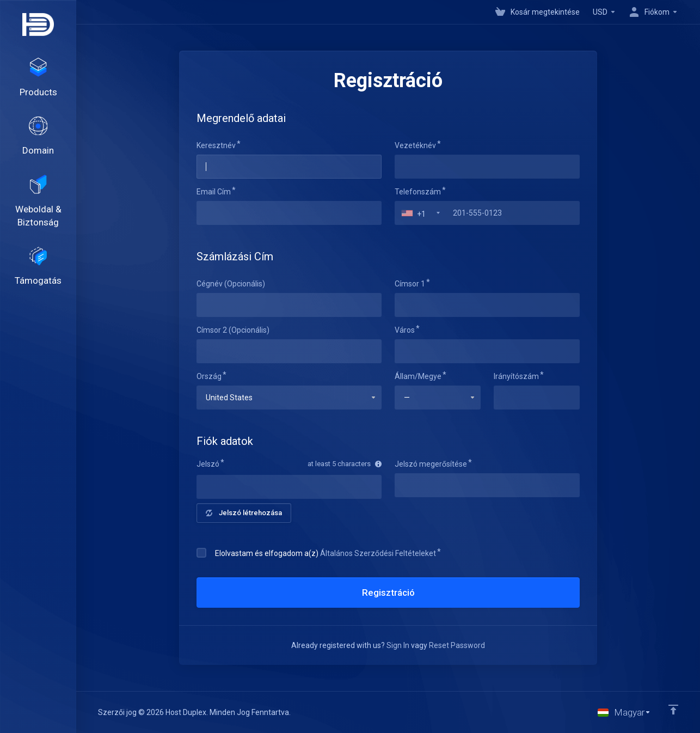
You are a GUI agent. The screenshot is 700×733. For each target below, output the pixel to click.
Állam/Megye (418, 376)
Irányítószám (516, 376)
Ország (209, 376)
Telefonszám (418, 192)
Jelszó (208, 464)
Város (405, 330)
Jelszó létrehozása (244, 513)
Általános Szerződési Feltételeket (378, 553)
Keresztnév (216, 145)
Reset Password (457, 645)
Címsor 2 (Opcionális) (233, 330)
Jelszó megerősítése (431, 464)
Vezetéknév (415, 145)
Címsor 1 (410, 284)
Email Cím (214, 192)
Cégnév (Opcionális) (231, 284)
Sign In (398, 645)
